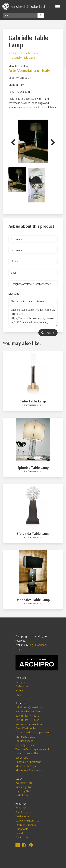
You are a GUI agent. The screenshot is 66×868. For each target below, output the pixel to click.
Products (14, 53)
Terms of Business (26, 825)
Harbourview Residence (29, 711)
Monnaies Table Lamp (33, 600)
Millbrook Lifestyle (26, 766)
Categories (22, 682)
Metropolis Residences (29, 770)
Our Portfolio (23, 812)
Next (52, 142)
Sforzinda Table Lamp (33, 533)
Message (14, 294)
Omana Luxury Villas (27, 753)
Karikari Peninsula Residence (32, 724)
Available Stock (24, 783)
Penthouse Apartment (28, 762)
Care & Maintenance (27, 820)
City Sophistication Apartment (33, 732)
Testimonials (22, 816)
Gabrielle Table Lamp (23, 58)
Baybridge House (25, 745)
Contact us (22, 837)
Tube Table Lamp (33, 401)
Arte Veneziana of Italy (29, 70)
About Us (21, 808)
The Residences (24, 741)
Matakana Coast (25, 737)
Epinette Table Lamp (33, 467)
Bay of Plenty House (27, 720)
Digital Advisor (37, 645)
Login (19, 649)
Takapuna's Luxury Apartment (32, 749)
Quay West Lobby (26, 728)
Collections (22, 686)
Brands (19, 690)
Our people (22, 829)
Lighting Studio (24, 791)
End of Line (22, 795)
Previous (14, 142)
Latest (19, 833)
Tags (18, 695)
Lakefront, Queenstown (29, 707)
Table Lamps (31, 53)
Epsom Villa (22, 758)
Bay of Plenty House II (29, 716)
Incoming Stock (24, 787)
